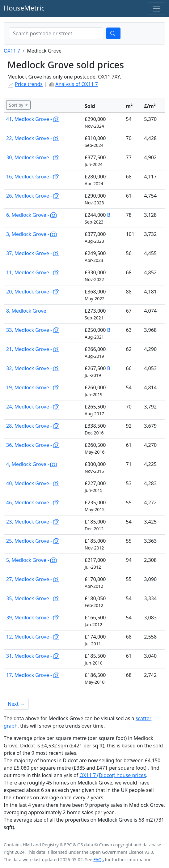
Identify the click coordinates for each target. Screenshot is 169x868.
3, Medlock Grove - (31, 234)
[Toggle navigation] (157, 9)
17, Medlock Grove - (33, 675)
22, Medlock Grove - (33, 138)
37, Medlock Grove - (33, 253)
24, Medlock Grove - (33, 407)
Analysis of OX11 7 (77, 84)
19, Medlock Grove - (33, 387)
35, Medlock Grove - (33, 598)
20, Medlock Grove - (33, 292)
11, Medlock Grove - (33, 272)
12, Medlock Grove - (33, 637)
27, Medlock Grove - (33, 579)
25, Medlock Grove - (33, 541)
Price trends (29, 84)
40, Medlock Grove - (33, 483)
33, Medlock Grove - (33, 330)
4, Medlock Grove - (31, 464)
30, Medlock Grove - (33, 157)
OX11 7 (12, 51)
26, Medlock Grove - (33, 196)
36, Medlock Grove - (33, 445)
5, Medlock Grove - (31, 560)
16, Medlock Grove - (33, 177)
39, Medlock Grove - (33, 618)
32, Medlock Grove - (33, 368)
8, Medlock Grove (26, 311)
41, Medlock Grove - (33, 119)
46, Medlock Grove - (33, 502)
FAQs (98, 859)
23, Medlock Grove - (33, 522)
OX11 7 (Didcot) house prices (113, 775)
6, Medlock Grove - (31, 215)
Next (16, 704)
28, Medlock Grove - (33, 426)
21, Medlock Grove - (33, 349)
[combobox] (56, 33)
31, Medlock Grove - (33, 656)
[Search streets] (56, 33)
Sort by (17, 105)
